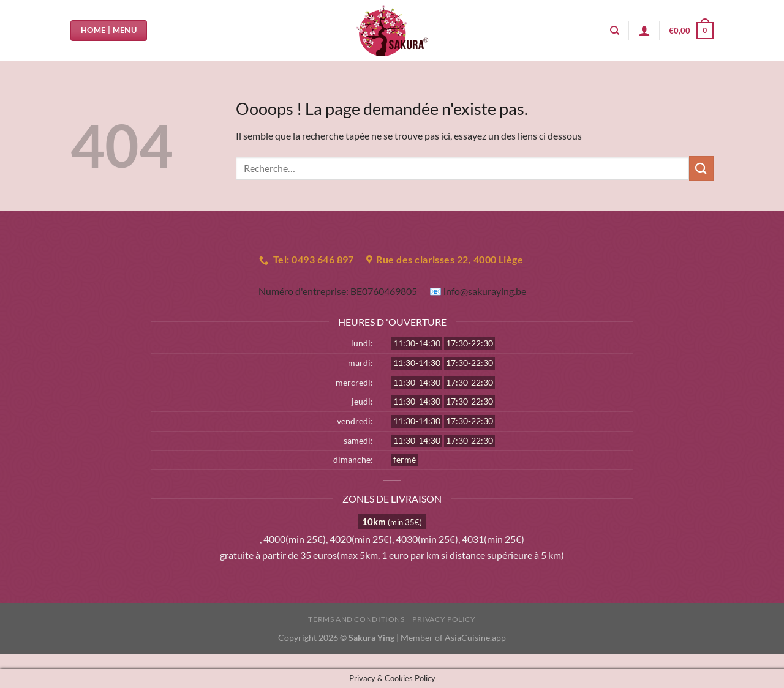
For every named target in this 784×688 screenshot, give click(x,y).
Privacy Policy (444, 619)
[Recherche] (615, 31)
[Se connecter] (644, 31)
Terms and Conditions (356, 619)
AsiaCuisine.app (475, 638)
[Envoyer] (701, 168)
